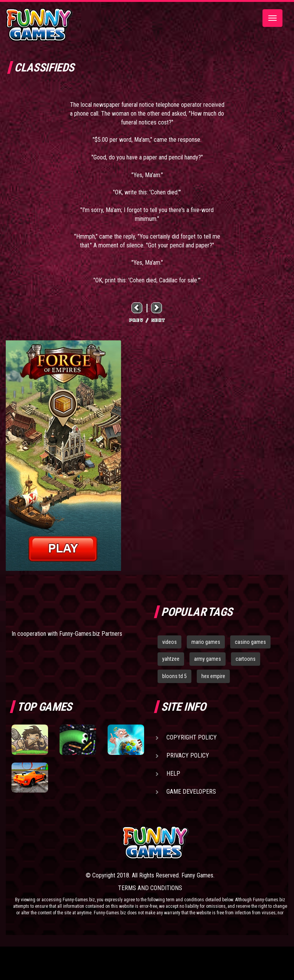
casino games (250, 642)
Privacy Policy (188, 755)
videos (169, 642)
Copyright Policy (192, 737)
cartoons (246, 659)
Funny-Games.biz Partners (91, 634)
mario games (206, 642)
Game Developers (191, 792)
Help (173, 774)
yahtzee (171, 659)
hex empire (213, 676)
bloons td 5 (174, 676)
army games (208, 659)
